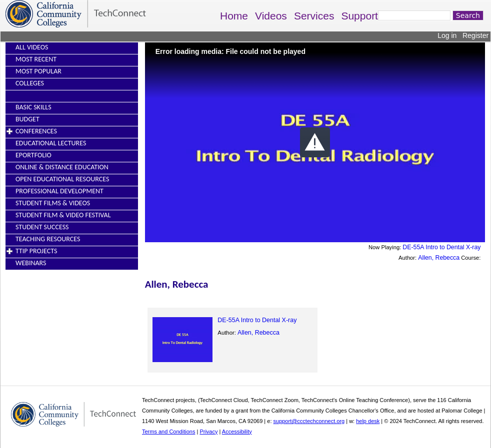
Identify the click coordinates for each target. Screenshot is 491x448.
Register (475, 35)
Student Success (42, 227)
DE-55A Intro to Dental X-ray (441, 247)
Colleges (30, 83)
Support (359, 16)
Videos (271, 16)
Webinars (31, 263)
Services (314, 16)
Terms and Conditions (168, 432)
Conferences (36, 131)
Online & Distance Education (62, 167)
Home (234, 16)
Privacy (208, 432)
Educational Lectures (51, 143)
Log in (447, 35)
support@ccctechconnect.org (309, 421)
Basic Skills (33, 107)
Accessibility (237, 432)
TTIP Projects (36, 251)
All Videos (32, 47)
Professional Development (59, 191)
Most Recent (36, 59)
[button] (315, 142)
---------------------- (39, 95)
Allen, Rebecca (439, 258)
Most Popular (38, 71)
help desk (368, 421)
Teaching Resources (48, 239)
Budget (27, 119)
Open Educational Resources (62, 179)
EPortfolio (33, 155)
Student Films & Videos (53, 203)
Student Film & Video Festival (63, 215)
